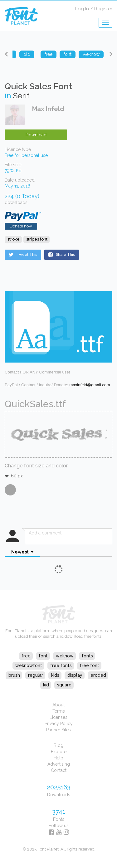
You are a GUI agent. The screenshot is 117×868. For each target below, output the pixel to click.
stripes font (37, 239)
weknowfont (29, 666)
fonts (87, 656)
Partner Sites (58, 730)
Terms (59, 711)
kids (55, 675)
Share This (62, 255)
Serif (21, 95)
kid (46, 685)
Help (58, 758)
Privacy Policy (59, 724)
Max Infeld (48, 109)
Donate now (21, 226)
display (75, 675)
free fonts (61, 666)
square (64, 685)
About (58, 705)
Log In (82, 9)
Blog (58, 745)
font (43, 656)
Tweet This (23, 255)
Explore (59, 752)
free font (90, 666)
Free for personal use (26, 155)
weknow (65, 656)
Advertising (59, 764)
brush (14, 675)
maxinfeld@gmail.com (90, 385)
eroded (98, 675)
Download (36, 135)
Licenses (58, 717)
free (26, 656)
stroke (14, 239)
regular (36, 675)
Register (103, 9)
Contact (59, 770)
